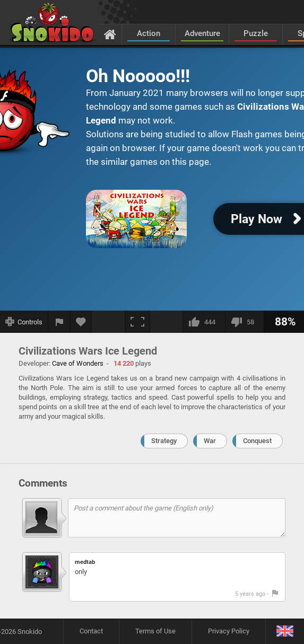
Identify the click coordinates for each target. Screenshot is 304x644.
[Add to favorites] (81, 322)
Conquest (257, 441)
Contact (91, 631)
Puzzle (256, 33)
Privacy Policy (229, 631)
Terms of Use (155, 631)
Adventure (202, 33)
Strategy (164, 441)
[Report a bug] (59, 322)
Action (149, 33)
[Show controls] (24, 322)
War (210, 441)
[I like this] (204, 322)
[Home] (110, 34)
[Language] (285, 632)
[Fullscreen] (137, 322)
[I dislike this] (244, 322)
